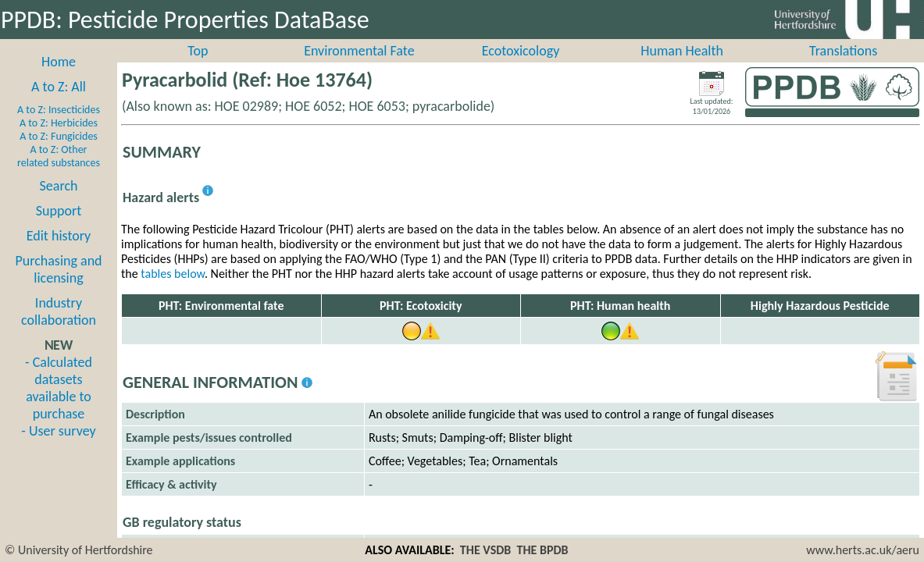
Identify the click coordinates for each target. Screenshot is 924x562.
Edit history (59, 253)
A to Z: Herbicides (59, 140)
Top (198, 68)
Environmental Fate (359, 68)
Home (59, 79)
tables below (173, 291)
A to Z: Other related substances (59, 173)
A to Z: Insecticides (59, 127)
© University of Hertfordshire (79, 550)
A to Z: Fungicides (59, 153)
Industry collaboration (59, 329)
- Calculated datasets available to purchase (59, 405)
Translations (843, 68)
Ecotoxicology (521, 68)
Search (59, 203)
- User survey (58, 448)
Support (59, 228)
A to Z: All (59, 104)
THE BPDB (542, 550)
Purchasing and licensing (58, 286)
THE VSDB (485, 550)
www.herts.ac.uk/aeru (863, 550)
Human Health (682, 68)
